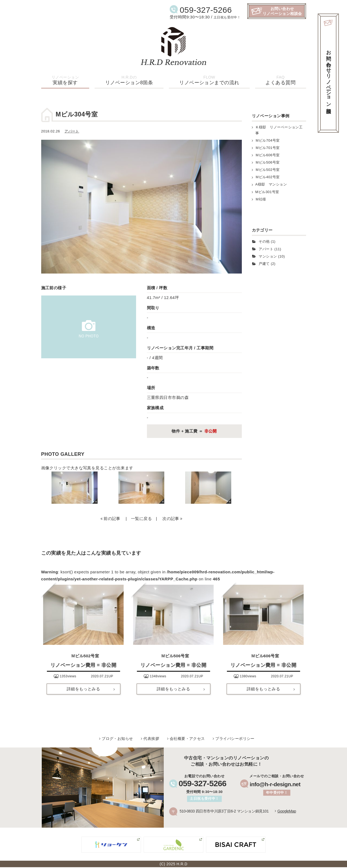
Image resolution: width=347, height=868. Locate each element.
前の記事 (112, 518)
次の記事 (171, 518)
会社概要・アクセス (187, 739)
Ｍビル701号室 (268, 148)
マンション (268, 256)
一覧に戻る (141, 518)
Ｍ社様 (261, 199)
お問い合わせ (329, 76)
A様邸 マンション (271, 184)
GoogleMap (287, 811)
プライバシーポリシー (235, 739)
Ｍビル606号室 (268, 155)
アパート (72, 131)
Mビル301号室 (267, 192)
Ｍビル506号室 (268, 162)
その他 (264, 241)
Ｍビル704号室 (268, 140)
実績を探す (65, 80)
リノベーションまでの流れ (209, 80)
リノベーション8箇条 (129, 80)
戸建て (264, 264)
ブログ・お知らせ (117, 739)
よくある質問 (280, 80)
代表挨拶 (151, 739)
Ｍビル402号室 (268, 177)
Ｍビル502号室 (268, 170)
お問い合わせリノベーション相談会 (282, 11)
